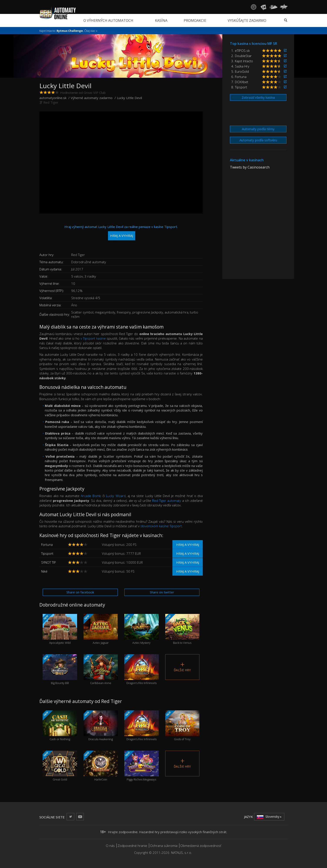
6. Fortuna (239, 77)
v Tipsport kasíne (93, 338)
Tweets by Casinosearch (250, 167)
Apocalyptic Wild (60, 629)
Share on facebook (80, 592)
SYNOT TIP (49, 562)
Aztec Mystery (142, 629)
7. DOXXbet (240, 82)
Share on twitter (162, 592)
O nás (110, 846)
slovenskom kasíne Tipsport (161, 526)
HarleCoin (101, 766)
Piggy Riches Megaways (142, 766)
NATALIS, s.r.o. (182, 853)
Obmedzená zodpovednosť (201, 846)
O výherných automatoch (108, 20)
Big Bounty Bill (60, 670)
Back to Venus (182, 629)
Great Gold (60, 766)
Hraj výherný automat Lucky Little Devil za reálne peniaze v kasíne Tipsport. (121, 232)
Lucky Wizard (116, 496)
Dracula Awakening (101, 726)
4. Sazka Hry (240, 66)
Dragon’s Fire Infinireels (142, 670)
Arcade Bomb (91, 496)
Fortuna (47, 544)
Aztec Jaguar (101, 629)
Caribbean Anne (101, 670)
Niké (44, 571)
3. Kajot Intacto (242, 61)
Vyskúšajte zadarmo (247, 20)
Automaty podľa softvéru (258, 140)
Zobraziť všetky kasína (258, 97)
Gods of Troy (182, 726)
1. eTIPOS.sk (240, 51)
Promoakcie (195, 20)
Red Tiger (51, 102)
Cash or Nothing (60, 726)
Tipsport (47, 553)
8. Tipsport (239, 87)
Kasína (161, 20)
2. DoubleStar (241, 56)
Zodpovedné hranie (132, 846)
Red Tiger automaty (167, 501)
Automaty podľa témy (258, 129)
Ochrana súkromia (164, 846)
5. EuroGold (240, 71)
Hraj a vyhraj (188, 544)
